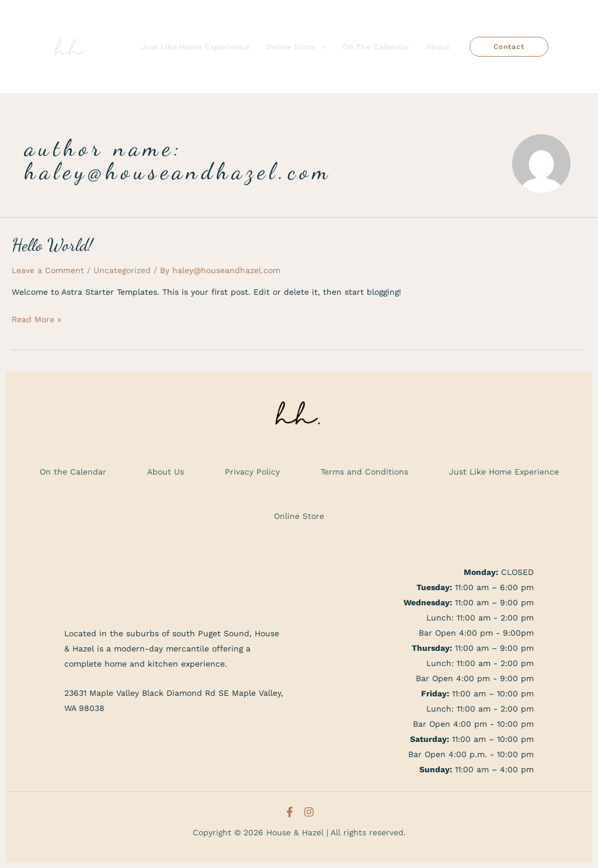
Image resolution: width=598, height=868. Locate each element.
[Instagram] (309, 812)
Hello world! (52, 245)
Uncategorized (122, 270)
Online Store (299, 516)
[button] (509, 47)
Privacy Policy (252, 472)
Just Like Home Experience (504, 472)
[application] (321, 47)
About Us (166, 472)
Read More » (36, 318)
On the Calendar (73, 472)
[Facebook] (290, 812)
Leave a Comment (48, 270)
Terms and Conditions (364, 472)
